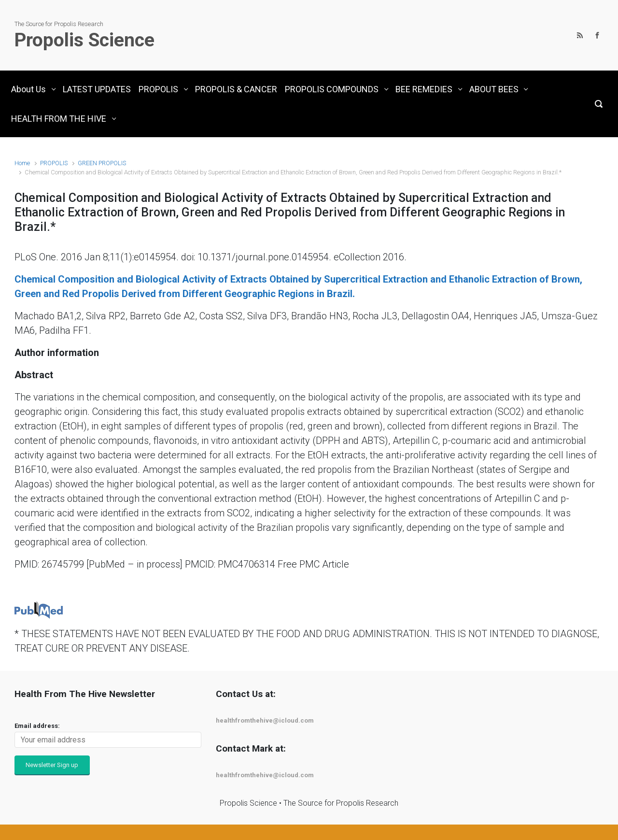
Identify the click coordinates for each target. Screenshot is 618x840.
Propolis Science (84, 40)
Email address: (37, 726)
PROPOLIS (54, 163)
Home (22, 163)
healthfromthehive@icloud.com (265, 720)
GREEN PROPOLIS (102, 163)
